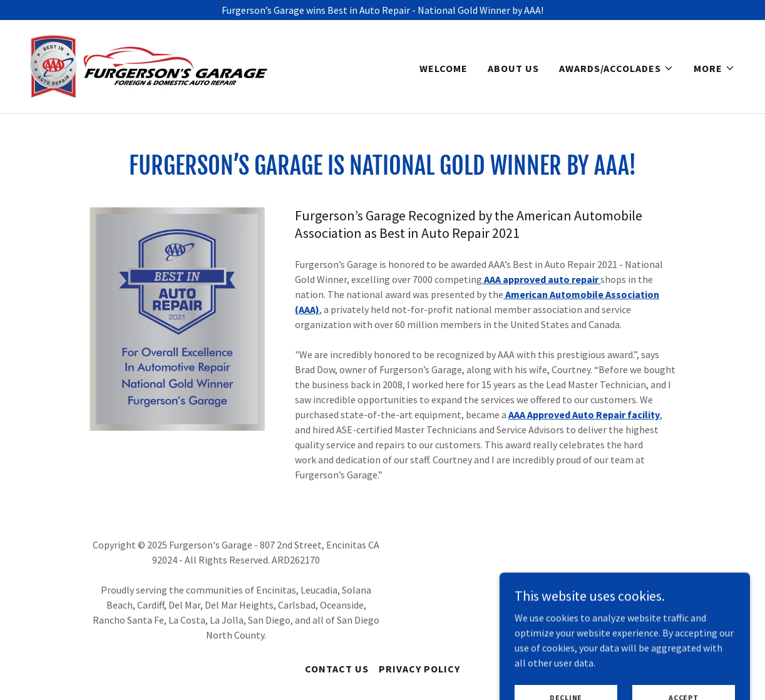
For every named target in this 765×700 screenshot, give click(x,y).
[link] (149, 65)
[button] (616, 68)
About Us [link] (513, 68)
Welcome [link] (444, 68)
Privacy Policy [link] (419, 669)
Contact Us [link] (337, 669)
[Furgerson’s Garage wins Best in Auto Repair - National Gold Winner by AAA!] (382, 10)
